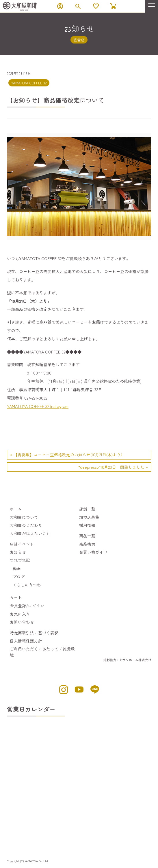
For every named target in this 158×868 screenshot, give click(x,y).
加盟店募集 (89, 517)
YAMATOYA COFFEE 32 (29, 83)
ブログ (19, 576)
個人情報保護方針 (26, 641)
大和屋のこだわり (26, 525)
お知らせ (18, 552)
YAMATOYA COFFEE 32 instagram (38, 406)
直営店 (79, 40)
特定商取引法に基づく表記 (34, 633)
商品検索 (87, 544)
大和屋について (24, 517)
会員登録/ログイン (27, 606)
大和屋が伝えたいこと (30, 533)
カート (16, 597)
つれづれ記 (20, 560)
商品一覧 (87, 536)
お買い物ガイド (93, 552)
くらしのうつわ (27, 585)
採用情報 (87, 525)
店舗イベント (22, 544)
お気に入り (20, 614)
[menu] (152, 6)
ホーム (16, 509)
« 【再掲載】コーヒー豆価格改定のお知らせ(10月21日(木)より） (67, 455)
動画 (17, 568)
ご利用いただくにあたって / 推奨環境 (42, 652)
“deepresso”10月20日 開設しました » (113, 467)
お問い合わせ (22, 622)
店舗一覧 (87, 509)
